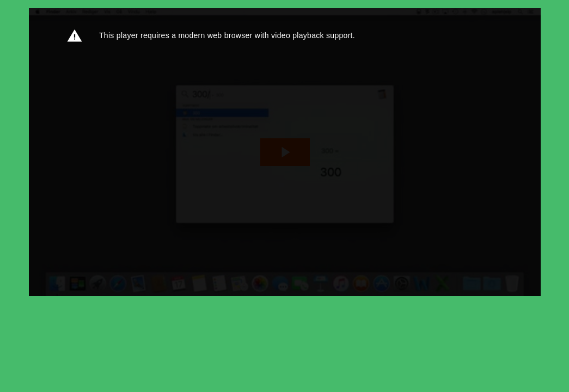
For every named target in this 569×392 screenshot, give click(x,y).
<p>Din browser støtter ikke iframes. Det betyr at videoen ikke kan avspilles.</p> (285, 152)
